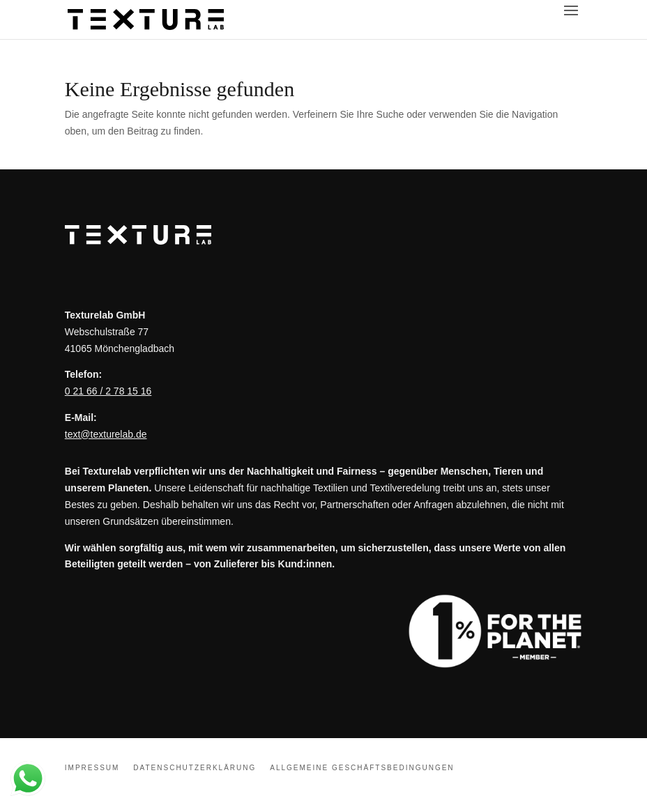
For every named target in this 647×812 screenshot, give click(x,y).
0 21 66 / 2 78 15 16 (108, 391)
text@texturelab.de (106, 434)
